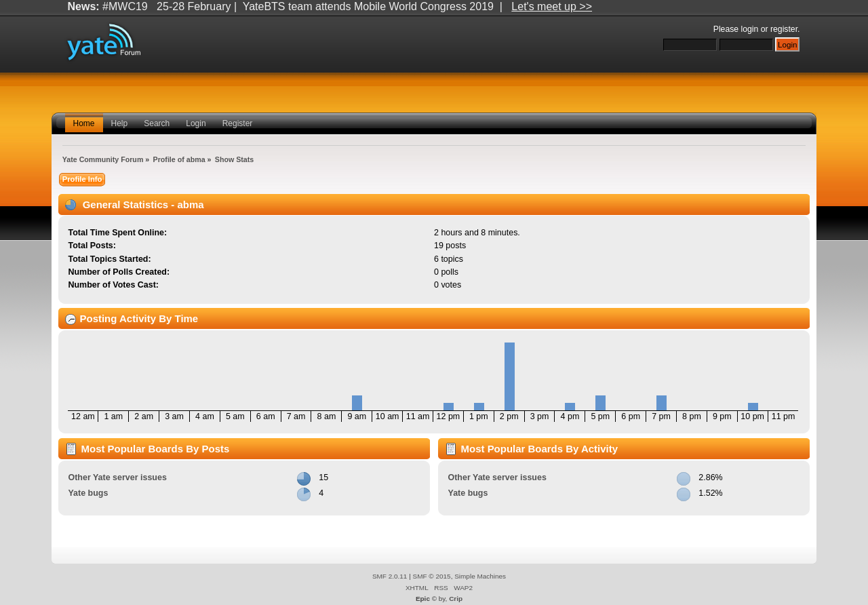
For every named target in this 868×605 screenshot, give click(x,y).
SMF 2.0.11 (390, 576)
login (750, 29)
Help (120, 123)
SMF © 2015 (432, 576)
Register (238, 123)
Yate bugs (88, 493)
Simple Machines (480, 576)
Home (84, 123)
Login (196, 123)
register (784, 29)
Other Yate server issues (117, 477)
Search (157, 123)
